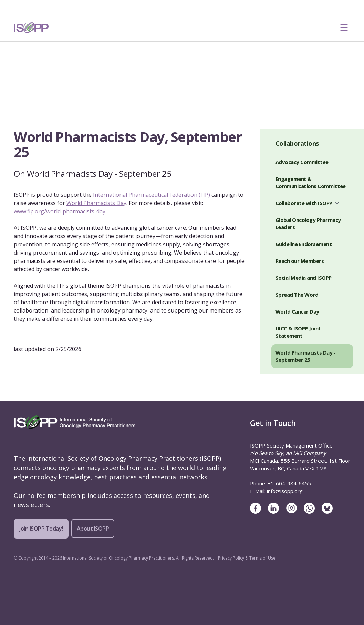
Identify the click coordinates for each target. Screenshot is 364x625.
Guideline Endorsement (304, 244)
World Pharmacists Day (96, 203)
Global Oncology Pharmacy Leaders (308, 223)
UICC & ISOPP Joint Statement (298, 332)
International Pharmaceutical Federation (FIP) (152, 195)
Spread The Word (297, 295)
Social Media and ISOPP (304, 278)
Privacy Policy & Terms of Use (247, 558)
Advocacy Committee (302, 162)
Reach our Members (300, 261)
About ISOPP (93, 529)
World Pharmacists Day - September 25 (306, 356)
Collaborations (297, 143)
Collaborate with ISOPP (304, 203)
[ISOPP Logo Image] (31, 28)
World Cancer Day (297, 311)
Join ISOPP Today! (41, 529)
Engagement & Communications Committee (311, 182)
